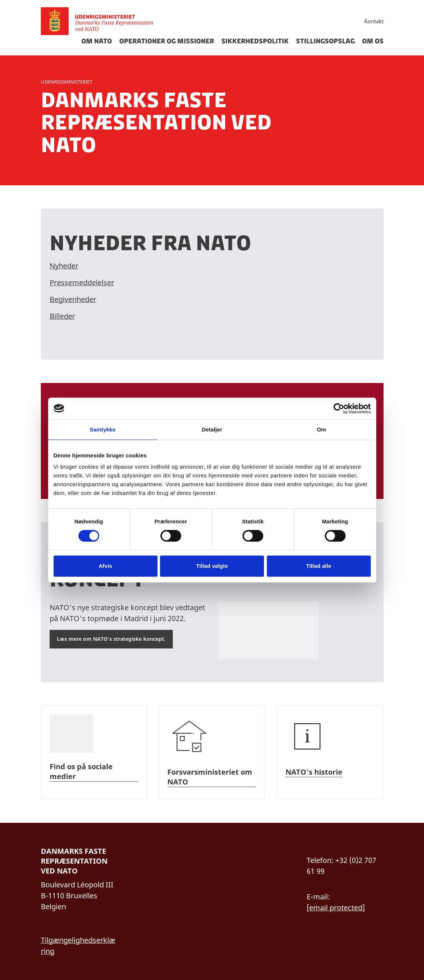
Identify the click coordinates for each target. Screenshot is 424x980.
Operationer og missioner (167, 41)
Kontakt (374, 21)
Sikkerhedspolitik (255, 41)
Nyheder (64, 266)
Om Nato (97, 41)
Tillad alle (318, 566)
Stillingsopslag (325, 41)
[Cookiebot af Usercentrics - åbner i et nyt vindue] (339, 408)
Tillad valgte (212, 566)
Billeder (62, 316)
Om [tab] (321, 429)
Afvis (105, 566)
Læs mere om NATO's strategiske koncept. (111, 639)
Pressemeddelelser (82, 282)
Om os (373, 41)
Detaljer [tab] (212, 429)
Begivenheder (73, 299)
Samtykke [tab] (103, 429)
